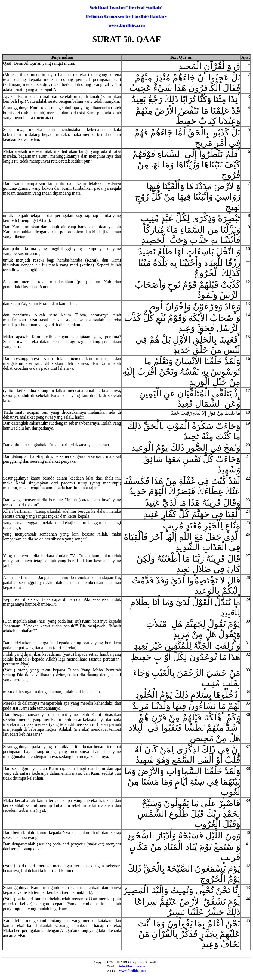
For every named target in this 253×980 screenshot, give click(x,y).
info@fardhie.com (133, 966)
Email (111, 966)
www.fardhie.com (132, 971)
